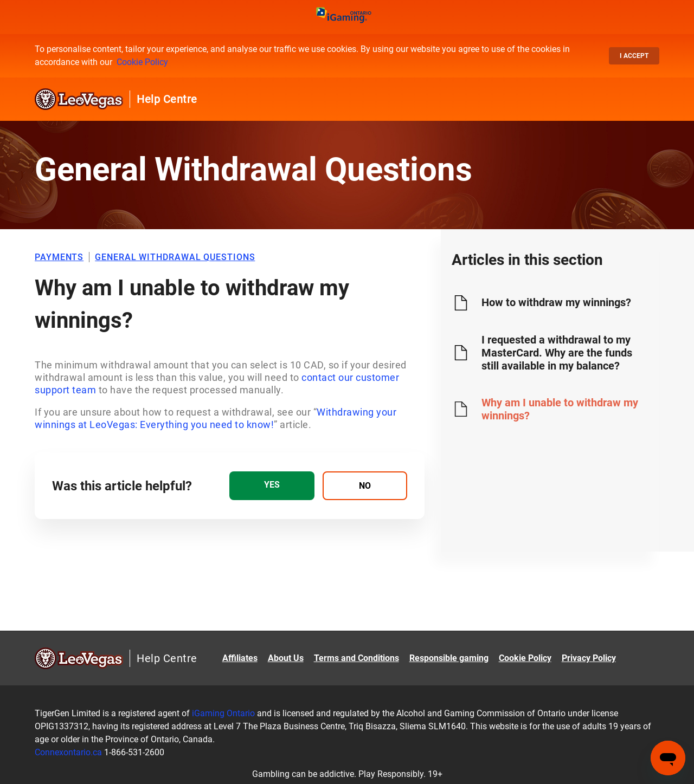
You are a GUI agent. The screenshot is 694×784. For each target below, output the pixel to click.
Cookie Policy (142, 62)
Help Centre (167, 99)
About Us (286, 658)
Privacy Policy (589, 658)
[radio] (272, 486)
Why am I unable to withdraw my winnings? (560, 409)
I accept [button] (634, 56)
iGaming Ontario (223, 713)
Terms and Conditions (356, 658)
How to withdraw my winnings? (556, 302)
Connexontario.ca (68, 752)
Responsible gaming (449, 658)
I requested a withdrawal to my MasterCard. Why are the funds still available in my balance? (557, 353)
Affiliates (240, 658)
